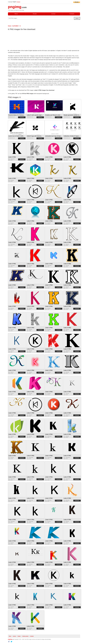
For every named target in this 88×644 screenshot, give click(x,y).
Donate (35, 14)
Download (22, 117)
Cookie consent (25, 636)
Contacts (72, 14)
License (53, 14)
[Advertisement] (20, 40)
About (16, 14)
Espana (19, 2)
